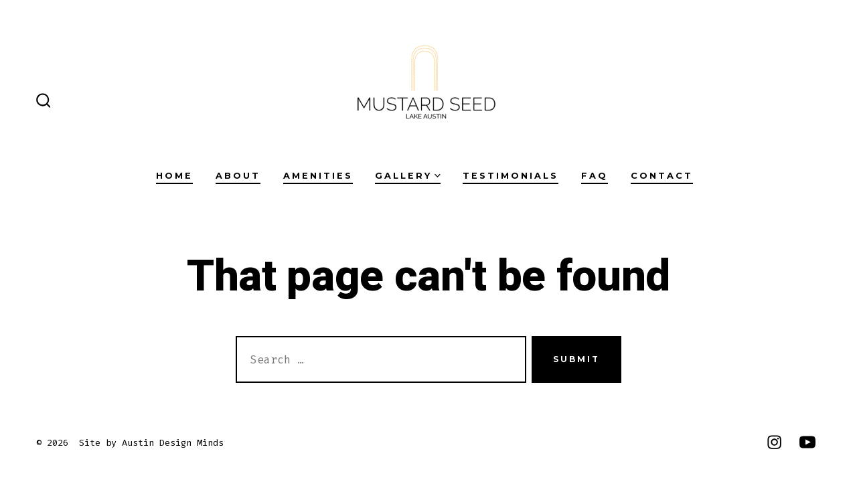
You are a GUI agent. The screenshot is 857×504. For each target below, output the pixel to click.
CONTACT (662, 176)
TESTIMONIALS (511, 176)
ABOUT (238, 176)
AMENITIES (318, 176)
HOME (174, 176)
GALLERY (408, 176)
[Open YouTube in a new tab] (807, 442)
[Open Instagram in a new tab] (774, 442)
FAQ (595, 176)
